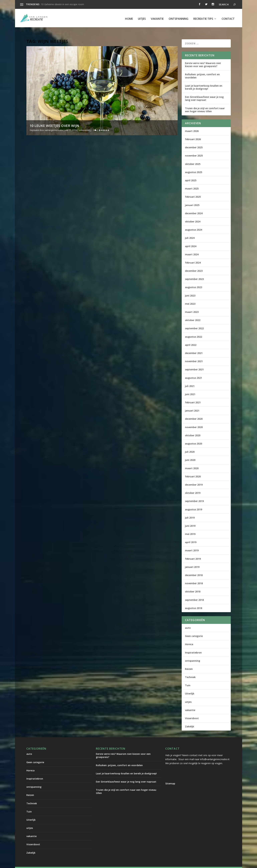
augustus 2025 (194, 166)
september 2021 (194, 363)
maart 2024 (192, 248)
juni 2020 (190, 453)
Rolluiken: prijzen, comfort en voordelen (202, 69)
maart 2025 (192, 182)
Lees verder (39, 208)
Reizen (189, 662)
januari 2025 (192, 199)
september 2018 (194, 593)
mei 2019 (190, 527)
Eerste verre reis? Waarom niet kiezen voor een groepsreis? (203, 58)
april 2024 (191, 240)
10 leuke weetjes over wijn (55, 119)
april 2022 (191, 338)
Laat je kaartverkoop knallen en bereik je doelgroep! (204, 81)
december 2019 (194, 478)
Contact (228, 18)
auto (188, 621)
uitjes (142, 18)
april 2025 (191, 174)
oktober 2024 (193, 215)
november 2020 (194, 421)
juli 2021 (190, 379)
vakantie (157, 18)
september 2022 (194, 322)
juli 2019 (190, 511)
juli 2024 (190, 231)
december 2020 (194, 412)
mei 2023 (190, 297)
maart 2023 (192, 305)
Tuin (188, 679)
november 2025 (194, 149)
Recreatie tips (203, 18)
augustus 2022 (194, 330)
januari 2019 (192, 560)
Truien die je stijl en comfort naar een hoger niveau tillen (205, 103)
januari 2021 (192, 404)
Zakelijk (190, 720)
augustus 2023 (194, 281)
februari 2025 (193, 190)
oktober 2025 (193, 157)
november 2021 (194, 355)
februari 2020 (193, 470)
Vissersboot (192, 712)
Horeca (189, 638)
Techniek (190, 671)
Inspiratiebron (193, 646)
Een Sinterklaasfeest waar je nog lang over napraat (204, 92)
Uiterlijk (190, 687)
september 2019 (194, 495)
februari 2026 (193, 133)
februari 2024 (193, 256)
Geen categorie (194, 629)
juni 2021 (190, 388)
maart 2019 (192, 544)
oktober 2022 (193, 314)
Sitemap (170, 777)
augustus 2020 (194, 437)
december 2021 (194, 347)
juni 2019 (190, 519)
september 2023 (194, 272)
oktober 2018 (193, 585)
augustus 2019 (194, 503)
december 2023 (194, 264)
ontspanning (179, 18)
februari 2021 (193, 396)
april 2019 (191, 536)
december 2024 (194, 207)
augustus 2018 (194, 602)
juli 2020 (190, 445)
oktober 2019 (193, 486)
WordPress (98, 864)
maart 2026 (192, 124)
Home (129, 18)
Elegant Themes (54, 864)
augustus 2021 (194, 371)
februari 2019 (193, 552)
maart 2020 (192, 462)
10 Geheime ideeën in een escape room (62, 4)
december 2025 (194, 141)
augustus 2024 (194, 223)
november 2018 (194, 577)
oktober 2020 (193, 429)
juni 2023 (190, 289)
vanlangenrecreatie (54, 124)
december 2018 (194, 569)
